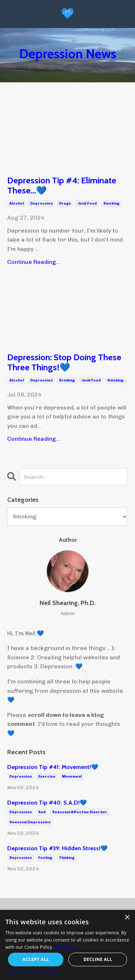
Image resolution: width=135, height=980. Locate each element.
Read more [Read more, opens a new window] (66, 947)
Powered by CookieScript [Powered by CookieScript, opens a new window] (32, 972)
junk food (87, 203)
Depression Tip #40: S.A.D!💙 (47, 803)
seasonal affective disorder (80, 812)
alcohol (17, 203)
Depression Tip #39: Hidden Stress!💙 (57, 848)
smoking (111, 203)
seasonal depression (30, 822)
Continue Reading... (34, 262)
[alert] (67, 945)
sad (42, 812)
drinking (67, 380)
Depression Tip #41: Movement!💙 (53, 767)
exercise (47, 777)
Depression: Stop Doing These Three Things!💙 (64, 363)
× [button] (127, 918)
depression (41, 203)
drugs (65, 203)
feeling (45, 858)
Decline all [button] (98, 959)
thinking (67, 858)
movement (72, 777)
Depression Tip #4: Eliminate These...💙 (62, 186)
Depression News (68, 54)
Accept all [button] (36, 959)
